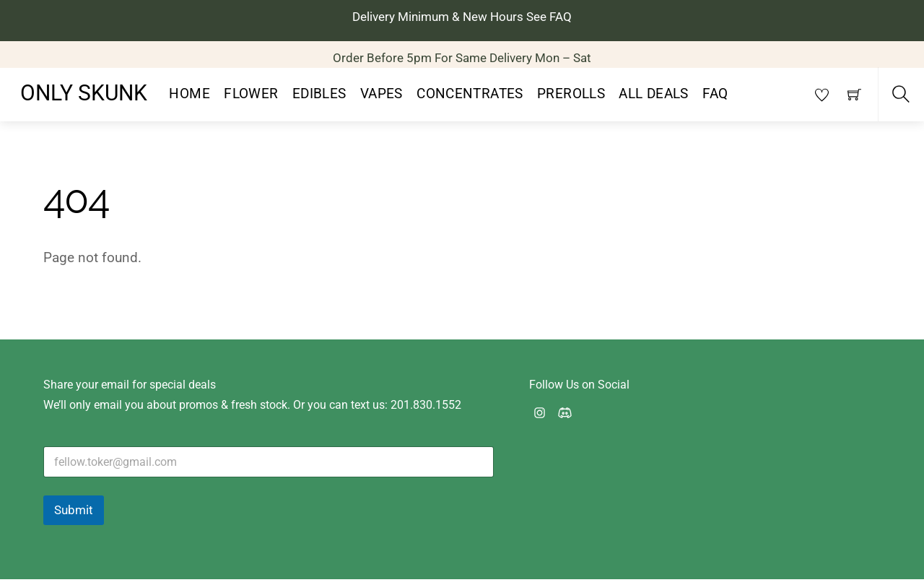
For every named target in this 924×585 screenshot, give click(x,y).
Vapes (382, 100)
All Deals (653, 100)
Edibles (319, 100)
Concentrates (470, 100)
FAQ (715, 100)
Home (189, 100)
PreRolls (571, 100)
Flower (251, 100)
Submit (74, 516)
